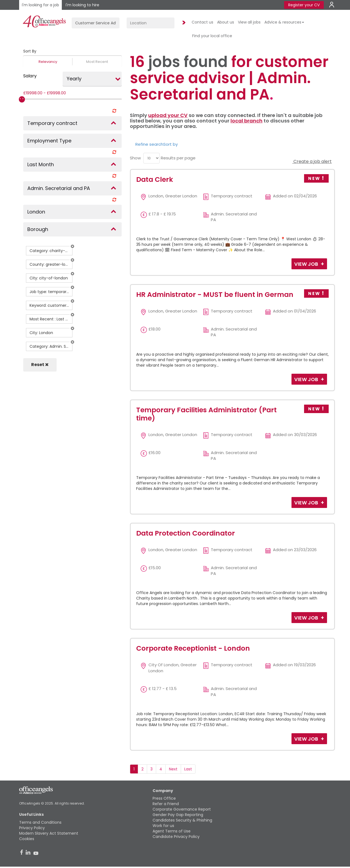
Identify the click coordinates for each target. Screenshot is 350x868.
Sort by (170, 144)
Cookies (27, 839)
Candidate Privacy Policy (176, 837)
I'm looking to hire (82, 5)
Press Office (164, 798)
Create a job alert (312, 161)
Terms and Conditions (40, 822)
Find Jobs (183, 23)
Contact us (202, 22)
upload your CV (168, 115)
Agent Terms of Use (172, 831)
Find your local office (212, 36)
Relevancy (48, 62)
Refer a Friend (166, 804)
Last (188, 769)
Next (173, 769)
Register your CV (304, 5)
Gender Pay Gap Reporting (178, 815)
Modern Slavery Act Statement (49, 833)
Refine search (149, 144)
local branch (247, 121)
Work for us (163, 826)
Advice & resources (284, 22)
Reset (40, 365)
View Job (307, 264)
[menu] (151, 158)
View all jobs (249, 22)
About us (226, 22)
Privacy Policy (32, 828)
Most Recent (97, 62)
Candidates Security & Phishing (182, 820)
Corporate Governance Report (182, 809)
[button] (72, 246)
